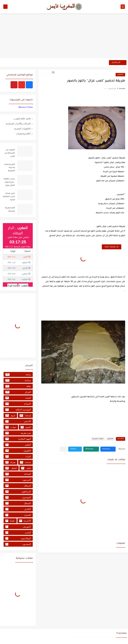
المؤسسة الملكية (18, 410)
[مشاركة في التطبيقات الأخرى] (63, 449)
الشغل (11, 468)
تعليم (26, 468)
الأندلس (18, 421)
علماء (10, 521)
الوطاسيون (18, 538)
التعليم (18, 445)
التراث (18, 456)
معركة (10, 462)
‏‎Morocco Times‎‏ (26, 107)
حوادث (11, 427)
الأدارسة (25, 521)
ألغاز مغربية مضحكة (10, 210)
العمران (18, 515)
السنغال (18, 503)
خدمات (25, 462)
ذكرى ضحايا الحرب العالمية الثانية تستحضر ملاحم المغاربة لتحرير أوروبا (9, 197)
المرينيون (18, 480)
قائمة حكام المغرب (22, 119)
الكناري (18, 509)
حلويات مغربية (98, 439)
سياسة (18, 380)
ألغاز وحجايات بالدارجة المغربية (9, 168)
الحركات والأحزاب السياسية (18, 124)
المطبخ (120, 75)
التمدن (18, 533)
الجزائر (18, 392)
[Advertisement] (64, 36)
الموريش (18, 527)
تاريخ (10, 415)
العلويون (18, 451)
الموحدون (18, 497)
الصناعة (18, 474)
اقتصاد (18, 398)
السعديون (18, 544)
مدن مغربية (18, 433)
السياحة (18, 404)
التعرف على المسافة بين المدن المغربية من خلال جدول (10, 154)
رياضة (18, 375)
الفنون (26, 427)
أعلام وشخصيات (23, 134)
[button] (108, 449)
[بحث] (5, 7)
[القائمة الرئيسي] (123, 7)
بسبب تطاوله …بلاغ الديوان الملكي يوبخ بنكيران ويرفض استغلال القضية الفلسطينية (9, 183)
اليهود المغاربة (18, 439)
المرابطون (18, 492)
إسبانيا (25, 415)
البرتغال (18, 486)
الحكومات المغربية (22, 129)
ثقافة (18, 386)
